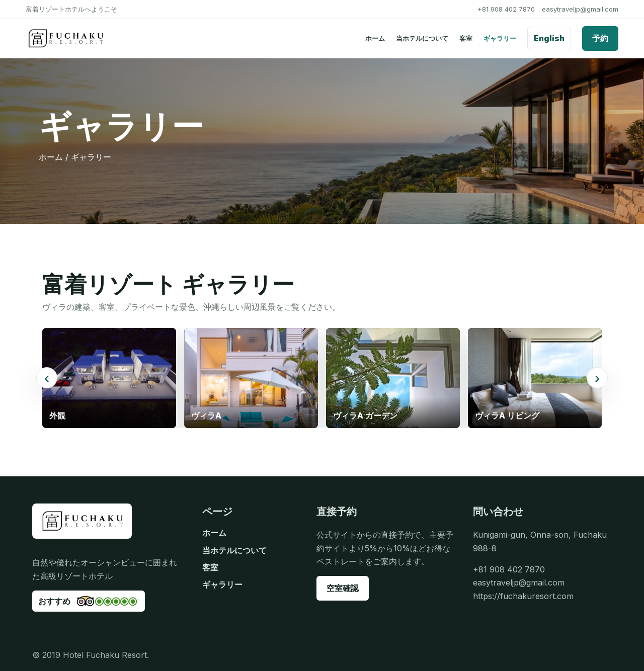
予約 (600, 38)
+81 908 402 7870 (506, 9)
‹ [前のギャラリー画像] (47, 378)
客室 (466, 38)
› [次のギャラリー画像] (597, 378)
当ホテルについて (422, 38)
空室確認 (343, 588)
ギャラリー (500, 38)
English (549, 38)
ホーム (375, 38)
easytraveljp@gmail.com (580, 9)
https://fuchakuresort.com (523, 596)
